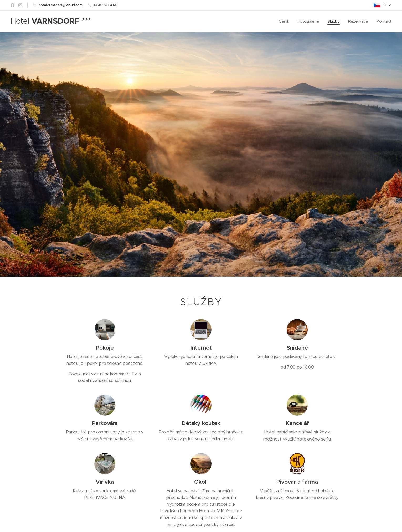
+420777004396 (105, 5)
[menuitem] (284, 21)
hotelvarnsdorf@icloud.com (61, 5)
